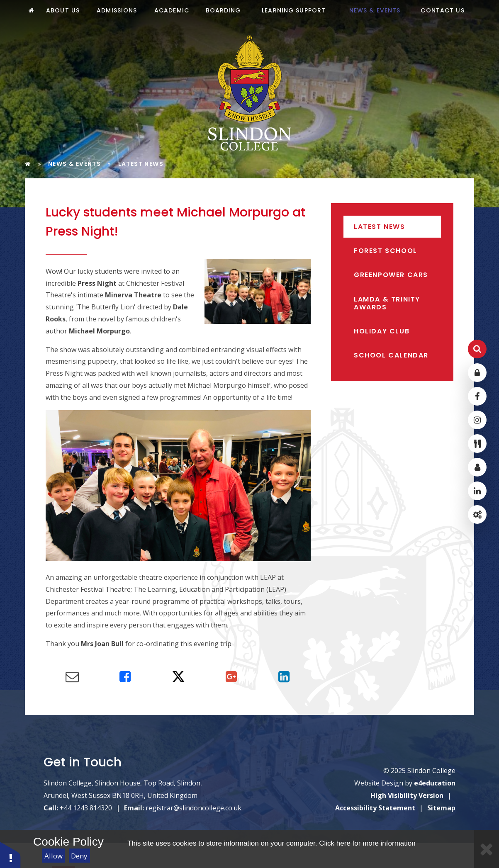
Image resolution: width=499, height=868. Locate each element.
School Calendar (391, 355)
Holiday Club (382, 331)
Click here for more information (367, 843)
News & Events (74, 164)
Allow (54, 856)
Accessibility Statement (375, 808)
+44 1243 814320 (86, 808)
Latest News (141, 164)
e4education (435, 783)
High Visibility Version (407, 795)
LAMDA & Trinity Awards (387, 303)
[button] (10, 855)
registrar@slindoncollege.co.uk (194, 808)
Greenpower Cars (391, 275)
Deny (79, 856)
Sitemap (441, 808)
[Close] (487, 849)
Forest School (386, 251)
